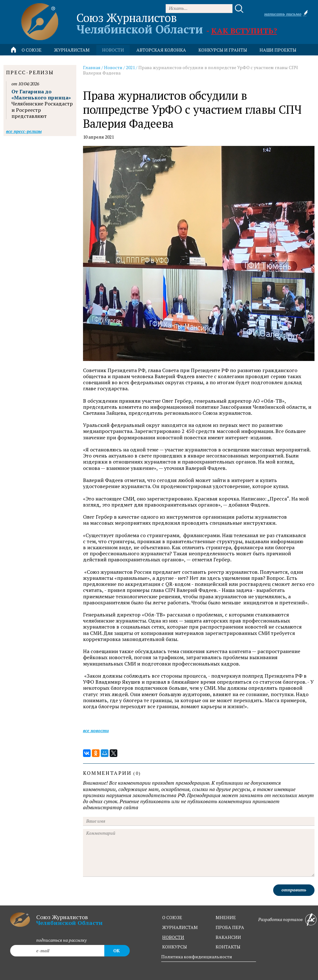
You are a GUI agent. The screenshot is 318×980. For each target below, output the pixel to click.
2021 (130, 67)
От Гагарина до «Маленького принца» (41, 94)
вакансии (228, 937)
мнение (226, 917)
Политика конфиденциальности (197, 957)
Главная (92, 67)
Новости (113, 67)
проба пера (230, 927)
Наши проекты (278, 50)
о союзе (172, 917)
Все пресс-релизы (24, 131)
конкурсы (175, 947)
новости (113, 50)
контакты (228, 947)
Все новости (96, 730)
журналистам (180, 927)
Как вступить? (244, 31)
